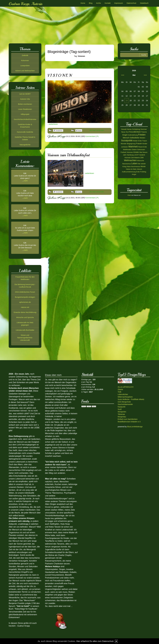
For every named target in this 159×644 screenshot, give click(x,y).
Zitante (120, 389)
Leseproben (25, 66)
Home (83, 3)
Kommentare (90, 136)
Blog (91, 3)
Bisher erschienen (25, 104)
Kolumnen (25, 60)
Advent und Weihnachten (25, 71)
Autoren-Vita (25, 99)
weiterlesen (53, 124)
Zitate (129, 195)
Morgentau (122, 417)
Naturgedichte (25, 145)
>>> (145, 75)
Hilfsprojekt (25, 114)
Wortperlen (122, 412)
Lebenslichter (123, 394)
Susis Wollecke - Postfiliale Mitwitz (131, 399)
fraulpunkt (122, 407)
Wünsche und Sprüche (25, 317)
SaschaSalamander (125, 404)
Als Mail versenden (97, 130)
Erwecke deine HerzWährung (25, 312)
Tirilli (119, 392)
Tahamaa (121, 414)
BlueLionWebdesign (135, 427)
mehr (26, 181)
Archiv (99, 3)
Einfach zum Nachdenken (128, 419)
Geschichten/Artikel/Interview (25, 119)
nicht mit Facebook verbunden (50, 130)
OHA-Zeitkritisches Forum (25, 292)
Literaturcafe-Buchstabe (25, 330)
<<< (123, 75)
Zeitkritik (25, 55)
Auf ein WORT (25, 94)
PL (98, 136)
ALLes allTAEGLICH (126, 387)
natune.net (25, 307)
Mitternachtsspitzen (125, 397)
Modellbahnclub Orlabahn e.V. (129, 422)
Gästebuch (144, 3)
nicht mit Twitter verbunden (73, 130)
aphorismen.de (25, 302)
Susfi (120, 409)
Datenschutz (131, 3)
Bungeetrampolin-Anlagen (25, 297)
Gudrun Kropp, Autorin (25, 4)
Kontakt (108, 3)
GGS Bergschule (124, 402)
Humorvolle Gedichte (25, 132)
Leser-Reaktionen (25, 109)
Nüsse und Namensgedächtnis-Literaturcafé (25, 338)
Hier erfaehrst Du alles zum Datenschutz (95, 641)
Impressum (119, 3)
